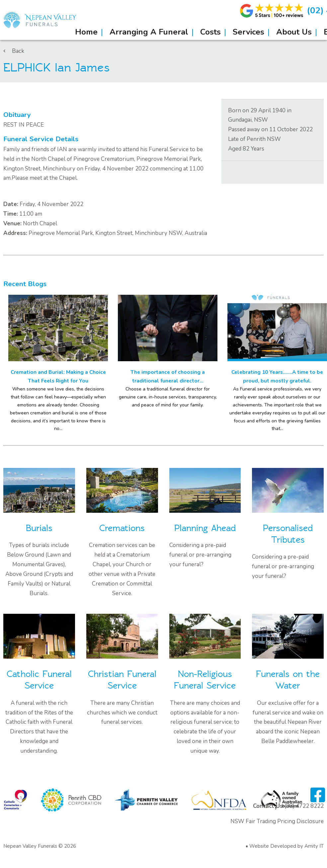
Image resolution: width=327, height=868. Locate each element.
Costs (210, 32)
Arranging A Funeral (149, 32)
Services (248, 32)
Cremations (122, 528)
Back (14, 51)
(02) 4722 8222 (304, 806)
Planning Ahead (205, 528)
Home (86, 32)
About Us (294, 32)
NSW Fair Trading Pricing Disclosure (277, 821)
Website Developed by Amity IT (286, 846)
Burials (39, 528)
